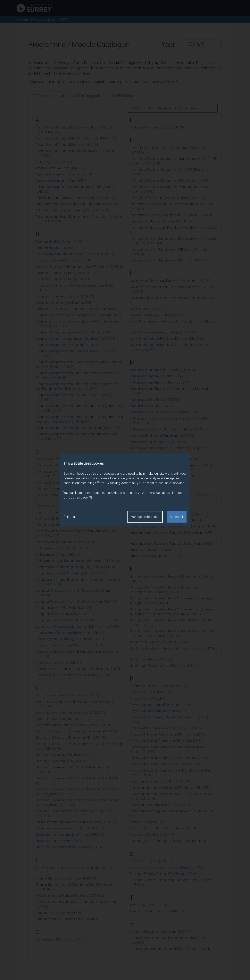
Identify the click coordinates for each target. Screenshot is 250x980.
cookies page (81, 498)
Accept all (177, 517)
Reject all (70, 517)
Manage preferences (145, 517)
